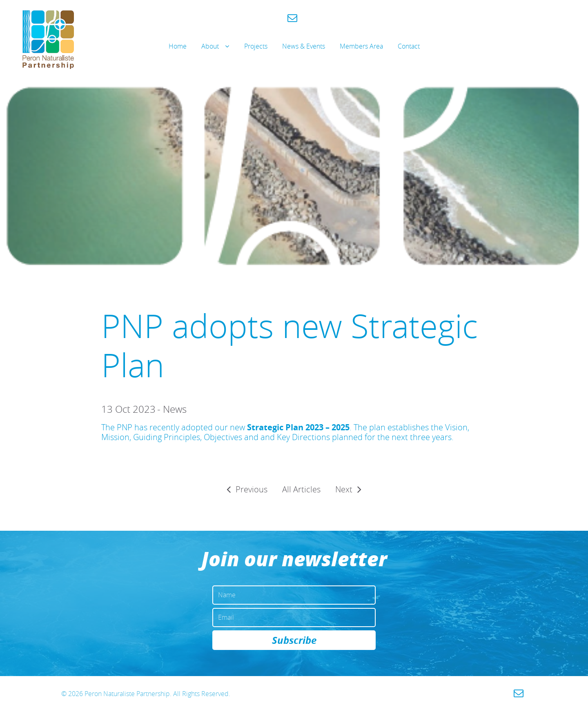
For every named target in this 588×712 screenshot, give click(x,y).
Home (178, 46)
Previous (252, 489)
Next (344, 489)
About (210, 46)
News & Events (304, 46)
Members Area (361, 46)
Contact (409, 46)
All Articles (301, 489)
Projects (256, 46)
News (175, 409)
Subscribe (294, 640)
